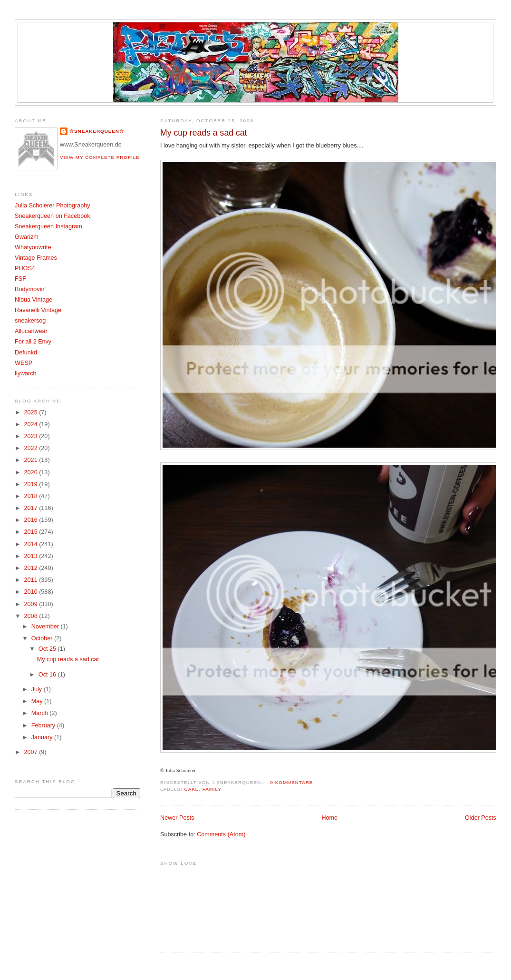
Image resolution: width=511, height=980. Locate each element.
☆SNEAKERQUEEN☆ (97, 131)
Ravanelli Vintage (38, 310)
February (44, 725)
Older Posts (481, 818)
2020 (32, 472)
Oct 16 (48, 675)
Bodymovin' (30, 289)
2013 (32, 556)
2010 (32, 592)
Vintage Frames (36, 258)
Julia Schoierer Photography (52, 206)
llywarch (26, 373)
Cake (192, 789)
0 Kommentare (292, 782)
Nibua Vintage (34, 300)
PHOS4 (25, 268)
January (43, 737)
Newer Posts (177, 818)
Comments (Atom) (221, 834)
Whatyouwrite (33, 247)
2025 (32, 412)
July (38, 689)
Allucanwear (31, 331)
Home (329, 818)
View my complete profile (100, 157)
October (43, 638)
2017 (32, 508)
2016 (32, 520)
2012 (32, 568)
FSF (20, 279)
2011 (32, 580)
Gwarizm (27, 237)
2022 (32, 448)
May (38, 701)
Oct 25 (48, 649)
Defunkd (26, 353)
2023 (32, 436)
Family (212, 789)
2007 (32, 752)
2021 (32, 460)
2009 (32, 604)
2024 (32, 424)
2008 (32, 616)
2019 (32, 484)
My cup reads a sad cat (203, 133)
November (46, 627)
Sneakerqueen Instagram (48, 226)
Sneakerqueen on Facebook (52, 216)
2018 (32, 496)
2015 (32, 532)
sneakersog (30, 321)
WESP (24, 363)
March (41, 713)
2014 (32, 544)
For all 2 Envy (33, 342)
